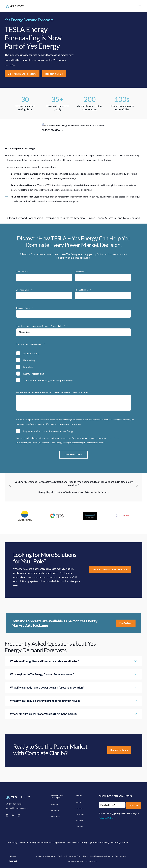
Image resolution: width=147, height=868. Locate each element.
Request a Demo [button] (54, 74)
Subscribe (134, 805)
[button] (10, 485)
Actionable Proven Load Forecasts (82, 861)
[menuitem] (61, 798)
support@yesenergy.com (17, 808)
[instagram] (18, 815)
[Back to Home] (15, 6)
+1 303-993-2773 (14, 804)
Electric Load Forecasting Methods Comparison (104, 856)
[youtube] (13, 815)
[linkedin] (8, 815)
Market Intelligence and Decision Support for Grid (58, 856)
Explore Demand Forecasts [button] (22, 74)
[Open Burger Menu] (140, 6)
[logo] (18, 797)
